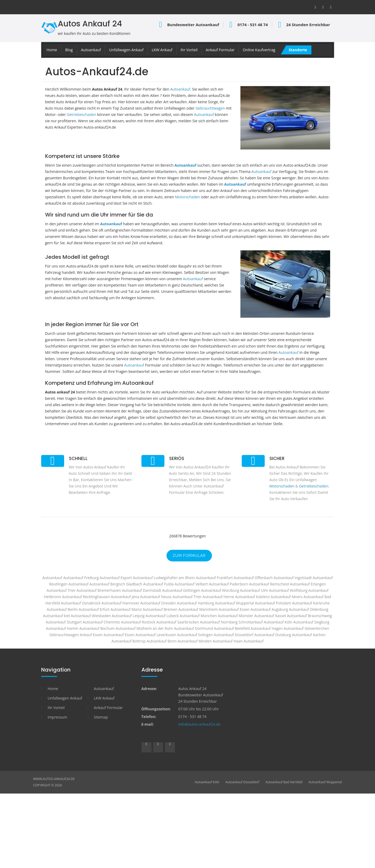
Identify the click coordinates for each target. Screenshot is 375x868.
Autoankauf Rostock (138, 622)
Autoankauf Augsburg (269, 609)
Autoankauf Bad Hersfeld (284, 782)
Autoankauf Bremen (160, 609)
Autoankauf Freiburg (81, 578)
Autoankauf (91, 50)
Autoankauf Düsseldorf (242, 782)
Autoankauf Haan (228, 641)
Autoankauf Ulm (254, 590)
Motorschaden (187, 197)
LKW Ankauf (162, 50)
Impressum (58, 717)
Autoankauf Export (116, 578)
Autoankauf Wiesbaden (91, 616)
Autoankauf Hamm (62, 628)
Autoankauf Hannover (121, 603)
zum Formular (189, 556)
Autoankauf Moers (287, 597)
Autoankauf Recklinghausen (86, 597)
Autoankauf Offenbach (253, 578)
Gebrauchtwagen (210, 108)
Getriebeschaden (81, 114)
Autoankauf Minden (195, 641)
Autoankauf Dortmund (193, 628)
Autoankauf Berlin (62, 609)
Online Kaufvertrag (259, 50)
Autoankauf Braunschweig (309, 616)
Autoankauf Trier (187, 597)
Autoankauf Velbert (191, 584)
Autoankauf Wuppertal (235, 603)
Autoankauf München (198, 616)
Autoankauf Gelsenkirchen (306, 628)
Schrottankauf (251, 622)
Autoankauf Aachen (309, 635)
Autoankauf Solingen (195, 635)
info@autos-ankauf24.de (200, 724)
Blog (69, 50)
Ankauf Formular (220, 50)
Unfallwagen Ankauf (126, 50)
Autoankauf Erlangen (308, 584)
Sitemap (101, 717)
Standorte (298, 50)
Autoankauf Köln (207, 782)
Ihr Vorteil (189, 50)
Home (52, 50)
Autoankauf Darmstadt (142, 590)
